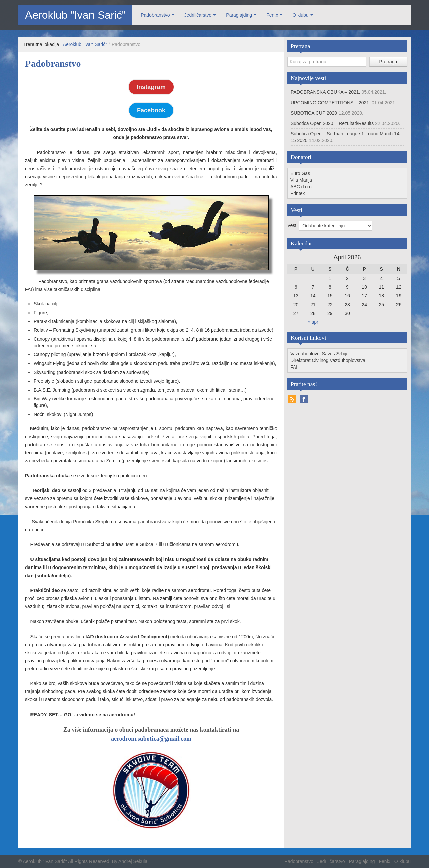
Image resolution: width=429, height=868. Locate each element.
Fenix (272, 15)
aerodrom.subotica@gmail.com (151, 739)
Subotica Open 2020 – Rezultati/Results (332, 123)
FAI (294, 367)
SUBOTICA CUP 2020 (314, 113)
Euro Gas (300, 173)
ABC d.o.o (301, 187)
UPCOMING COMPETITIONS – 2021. (330, 103)
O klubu (300, 15)
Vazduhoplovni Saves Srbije (319, 354)
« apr (313, 322)
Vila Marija (301, 180)
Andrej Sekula (133, 861)
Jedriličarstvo (198, 15)
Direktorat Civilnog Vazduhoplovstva (328, 360)
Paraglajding (239, 15)
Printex (298, 193)
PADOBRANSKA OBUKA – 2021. (325, 92)
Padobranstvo (155, 15)
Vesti (293, 225)
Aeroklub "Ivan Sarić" (75, 15)
